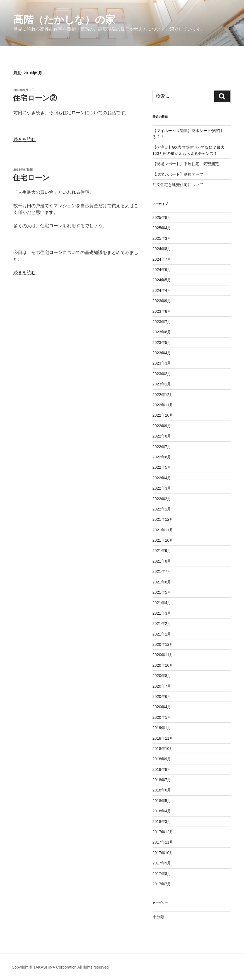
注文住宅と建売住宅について (178, 185)
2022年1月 (162, 509)
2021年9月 (162, 551)
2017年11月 (163, 842)
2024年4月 (162, 290)
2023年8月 (162, 311)
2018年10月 (163, 749)
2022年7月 (162, 447)
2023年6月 (162, 332)
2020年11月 (163, 655)
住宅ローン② (35, 98)
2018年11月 (163, 738)
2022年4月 (162, 478)
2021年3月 (162, 613)
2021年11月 (163, 530)
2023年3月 (162, 363)
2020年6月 (162, 696)
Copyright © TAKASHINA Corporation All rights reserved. (61, 967)
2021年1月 (162, 634)
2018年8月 (162, 769)
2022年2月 (162, 499)
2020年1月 (162, 717)
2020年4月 (162, 707)
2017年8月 (162, 874)
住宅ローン (31, 178)
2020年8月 (162, 676)
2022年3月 (162, 488)
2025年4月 (162, 228)
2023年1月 (162, 384)
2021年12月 (163, 519)
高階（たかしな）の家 (64, 20)
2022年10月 (163, 415)
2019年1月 (162, 728)
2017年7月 (162, 884)
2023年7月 (162, 322)
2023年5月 (162, 343)
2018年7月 (162, 780)
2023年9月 (162, 301)
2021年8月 (162, 561)
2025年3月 (162, 238)
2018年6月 (162, 790)
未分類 (158, 917)
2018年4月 (162, 811)
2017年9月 (162, 863)
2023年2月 (162, 374)
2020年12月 (163, 644)
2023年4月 (162, 353)
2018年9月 (162, 759)
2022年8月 (162, 436)
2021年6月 (162, 582)
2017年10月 (163, 853)
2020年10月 (163, 665)
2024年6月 (162, 270)
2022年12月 (163, 395)
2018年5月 (162, 801)
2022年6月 (162, 457)
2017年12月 (163, 832)
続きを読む (25, 139)
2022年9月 (162, 426)
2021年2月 (162, 624)
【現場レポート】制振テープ (178, 174)
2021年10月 (163, 540)
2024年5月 (162, 280)
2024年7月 (162, 259)
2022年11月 (163, 405)
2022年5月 (162, 467)
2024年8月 (162, 249)
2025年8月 (162, 217)
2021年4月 (162, 603)
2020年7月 (162, 686)
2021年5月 (162, 592)
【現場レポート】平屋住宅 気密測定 (186, 164)
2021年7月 (162, 571)
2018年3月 (162, 822)
